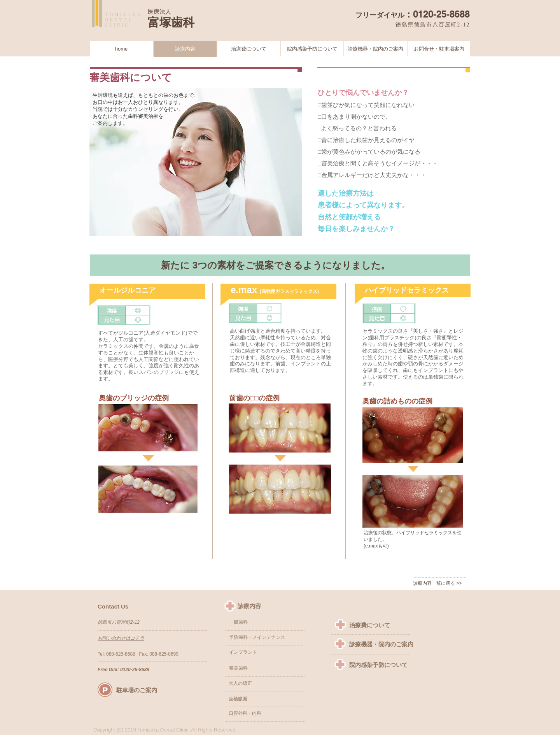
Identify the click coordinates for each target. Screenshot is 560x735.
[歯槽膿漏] (260, 699)
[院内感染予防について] (381, 665)
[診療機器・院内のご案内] (381, 645)
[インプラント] (261, 653)
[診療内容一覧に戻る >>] (440, 584)
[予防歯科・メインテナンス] (260, 638)
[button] (260, 684)
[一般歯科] (260, 623)
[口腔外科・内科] (261, 714)
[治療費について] (374, 625)
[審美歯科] (261, 668)
